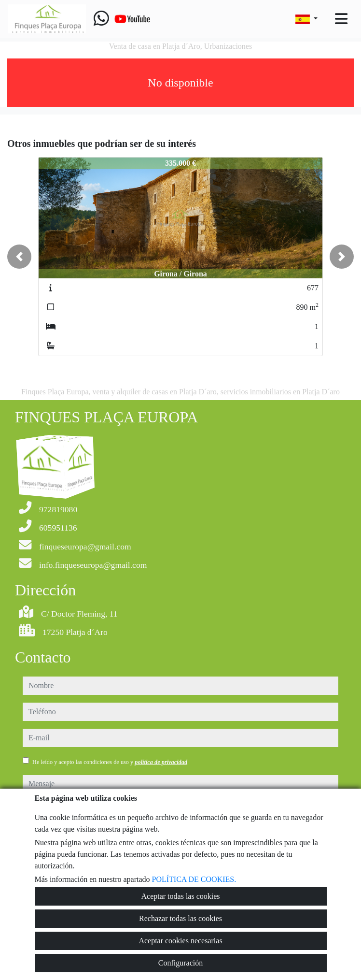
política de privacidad (161, 762)
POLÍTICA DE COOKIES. (194, 879)
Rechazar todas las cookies (180, 918)
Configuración (180, 963)
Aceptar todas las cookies (180, 896)
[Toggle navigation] (341, 19)
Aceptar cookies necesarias (180, 941)
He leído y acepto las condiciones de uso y (110, 762)
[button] (19, 257)
